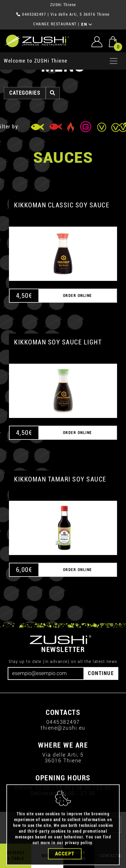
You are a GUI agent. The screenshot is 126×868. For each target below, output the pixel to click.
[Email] (46, 673)
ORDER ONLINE (78, 296)
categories (25, 93)
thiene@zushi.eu (63, 728)
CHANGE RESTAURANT (55, 24)
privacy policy (79, 856)
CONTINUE (101, 673)
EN (87, 24)
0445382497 (34, 14)
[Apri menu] (114, 61)
